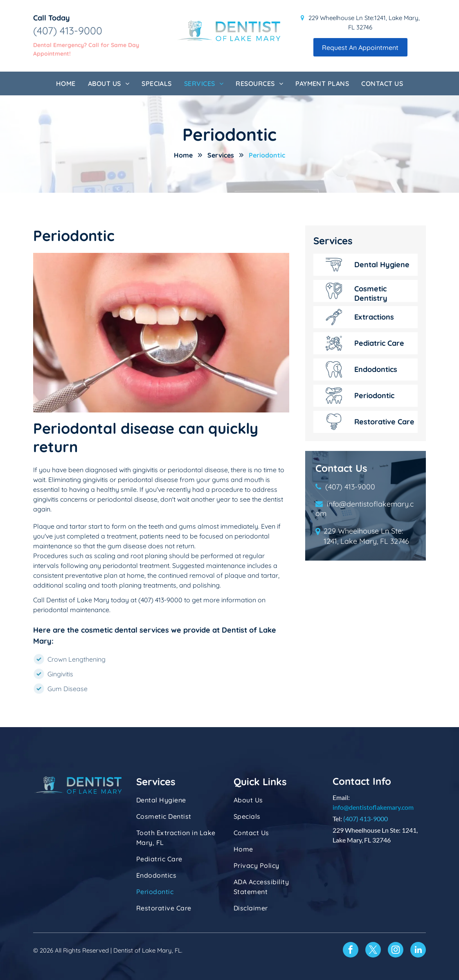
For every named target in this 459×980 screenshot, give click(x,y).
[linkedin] (418, 951)
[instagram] (396, 951)
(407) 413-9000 (68, 30)
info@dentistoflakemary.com (373, 807)
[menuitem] (66, 83)
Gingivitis (60, 674)
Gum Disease (67, 689)
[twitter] (373, 951)
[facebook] (351, 951)
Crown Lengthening (76, 659)
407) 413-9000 (367, 819)
